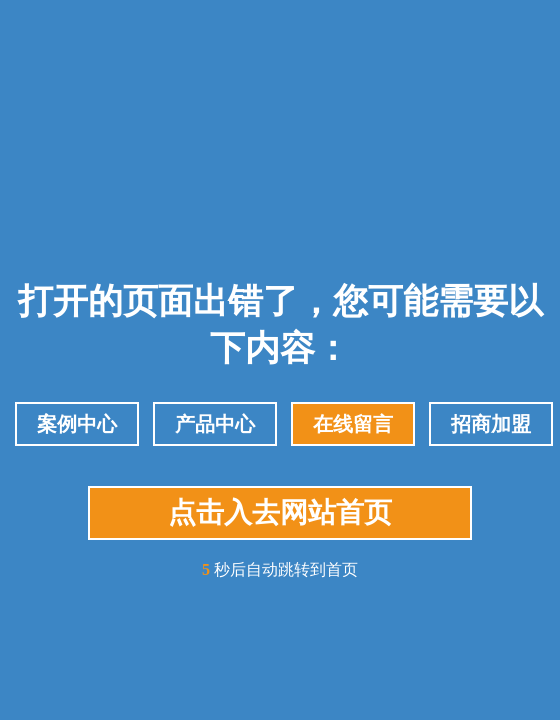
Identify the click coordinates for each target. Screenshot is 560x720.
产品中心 (215, 424)
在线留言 (353, 424)
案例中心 (77, 424)
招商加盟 (491, 424)
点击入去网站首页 (280, 512)
